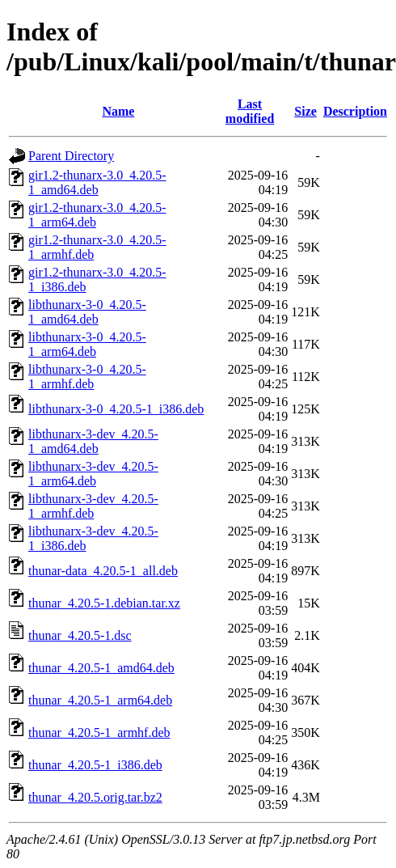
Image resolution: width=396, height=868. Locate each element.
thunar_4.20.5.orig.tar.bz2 (95, 797)
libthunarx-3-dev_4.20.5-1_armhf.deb (93, 506)
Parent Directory (71, 156)
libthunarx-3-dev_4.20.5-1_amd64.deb (93, 441)
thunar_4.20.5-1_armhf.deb (99, 733)
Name (118, 111)
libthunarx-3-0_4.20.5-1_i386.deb (116, 409)
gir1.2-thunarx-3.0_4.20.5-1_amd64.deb (97, 182)
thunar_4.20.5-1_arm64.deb (100, 700)
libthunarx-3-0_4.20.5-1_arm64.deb (87, 344)
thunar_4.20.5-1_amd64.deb (101, 668)
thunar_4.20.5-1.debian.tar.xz (104, 603)
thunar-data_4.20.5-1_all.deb (103, 571)
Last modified (250, 111)
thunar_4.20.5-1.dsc (80, 635)
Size (305, 111)
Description (355, 111)
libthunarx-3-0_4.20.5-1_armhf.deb (87, 377)
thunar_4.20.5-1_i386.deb (95, 765)
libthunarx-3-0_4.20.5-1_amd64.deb (87, 312)
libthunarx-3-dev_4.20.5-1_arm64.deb (93, 474)
